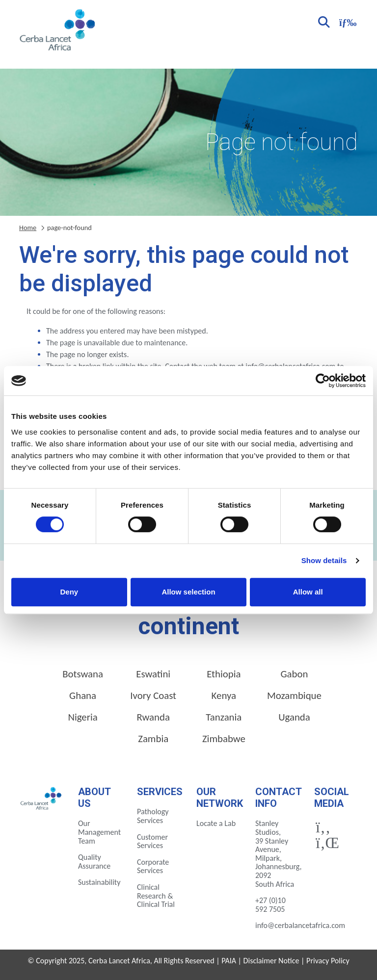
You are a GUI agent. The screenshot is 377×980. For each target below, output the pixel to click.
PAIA (229, 961)
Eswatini (153, 674)
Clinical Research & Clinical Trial (156, 896)
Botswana (83, 674)
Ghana (83, 696)
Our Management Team (99, 832)
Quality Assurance (94, 862)
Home (28, 228)
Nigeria (82, 717)
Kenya (224, 696)
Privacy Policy (328, 961)
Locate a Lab (216, 823)
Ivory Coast (153, 696)
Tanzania (224, 717)
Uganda (294, 717)
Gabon (294, 674)
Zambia (153, 739)
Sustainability (99, 882)
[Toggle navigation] (347, 21)
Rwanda (153, 717)
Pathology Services (153, 816)
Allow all (308, 592)
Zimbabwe (224, 739)
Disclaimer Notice (271, 961)
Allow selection (188, 592)
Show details (324, 560)
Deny (69, 592)
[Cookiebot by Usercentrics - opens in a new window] (323, 381)
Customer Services (152, 841)
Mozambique (294, 696)
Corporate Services (153, 866)
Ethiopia (224, 674)
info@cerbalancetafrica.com (300, 925)
